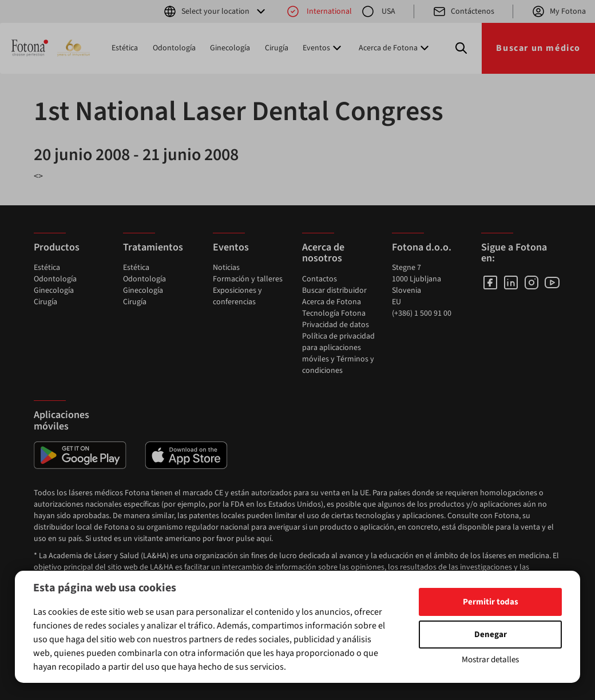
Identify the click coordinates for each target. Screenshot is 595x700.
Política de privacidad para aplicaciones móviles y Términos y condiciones (338, 353)
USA (378, 11)
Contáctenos (463, 11)
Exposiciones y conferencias (237, 296)
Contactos (320, 279)
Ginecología (230, 48)
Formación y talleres (248, 279)
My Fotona (559, 11)
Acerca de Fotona (332, 302)
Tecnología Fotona (334, 313)
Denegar (491, 635)
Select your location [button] (215, 11)
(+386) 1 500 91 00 (422, 313)
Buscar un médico (538, 48)
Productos (57, 247)
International (319, 11)
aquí (264, 539)
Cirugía (277, 48)
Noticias (226, 268)
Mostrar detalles (490, 660)
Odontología (174, 48)
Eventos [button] (323, 48)
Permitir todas (491, 602)
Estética (125, 48)
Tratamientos (153, 247)
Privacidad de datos (336, 325)
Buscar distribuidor (334, 291)
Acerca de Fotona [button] (395, 48)
